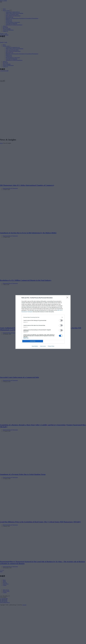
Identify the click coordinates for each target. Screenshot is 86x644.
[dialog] (43, 322)
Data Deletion (35, 346)
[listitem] (43, 317)
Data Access (43, 346)
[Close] (68, 298)
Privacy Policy (51, 346)
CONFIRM (33, 341)
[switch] (61, 320)
